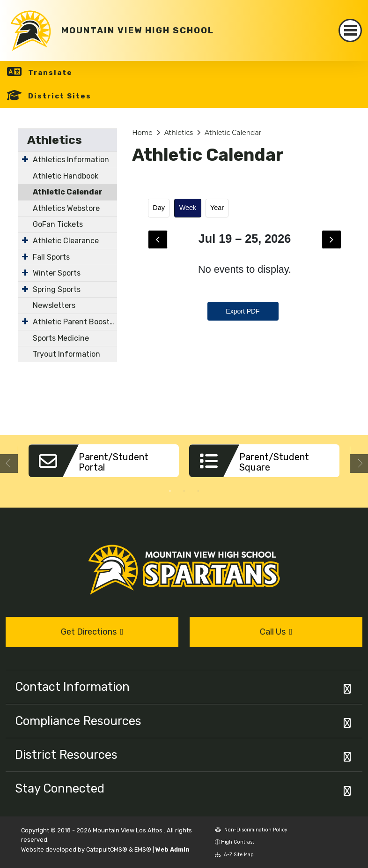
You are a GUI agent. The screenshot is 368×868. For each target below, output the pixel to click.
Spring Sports (57, 289)
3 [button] (198, 491)
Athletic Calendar (68, 192)
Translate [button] (50, 73)
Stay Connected (60, 788)
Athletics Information (71, 160)
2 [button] (184, 491)
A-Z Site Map (234, 855)
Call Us (276, 632)
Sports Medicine (61, 338)
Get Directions (92, 632)
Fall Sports (51, 257)
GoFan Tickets (58, 224)
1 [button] (170, 491)
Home (142, 133)
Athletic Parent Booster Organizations (75, 322)
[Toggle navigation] (350, 30)
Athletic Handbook (66, 176)
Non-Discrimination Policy (251, 830)
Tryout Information (66, 354)
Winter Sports (57, 273)
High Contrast (238, 842)
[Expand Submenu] (25, 159)
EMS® (143, 849)
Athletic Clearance (66, 241)
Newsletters (54, 305)
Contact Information (72, 687)
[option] (104, 464)
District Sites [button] (60, 96)
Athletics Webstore (66, 208)
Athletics (55, 140)
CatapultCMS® (107, 849)
